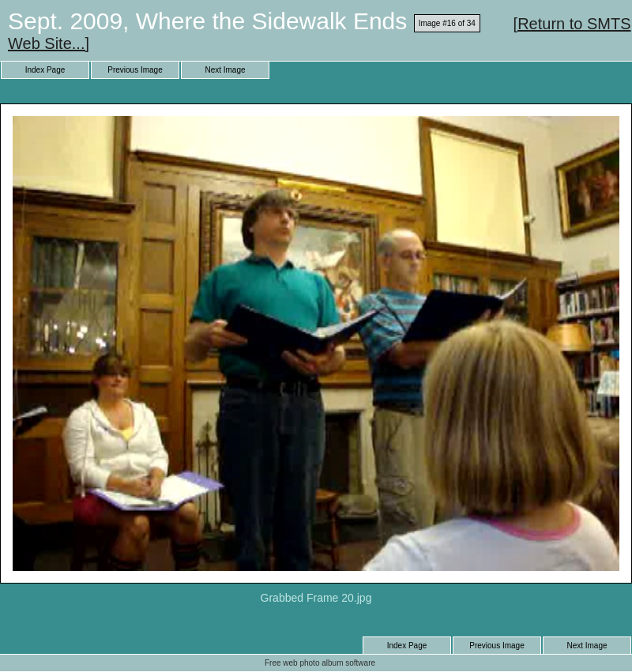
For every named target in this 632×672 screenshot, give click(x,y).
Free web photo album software (320, 663)
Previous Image (135, 70)
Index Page (45, 70)
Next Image (225, 70)
